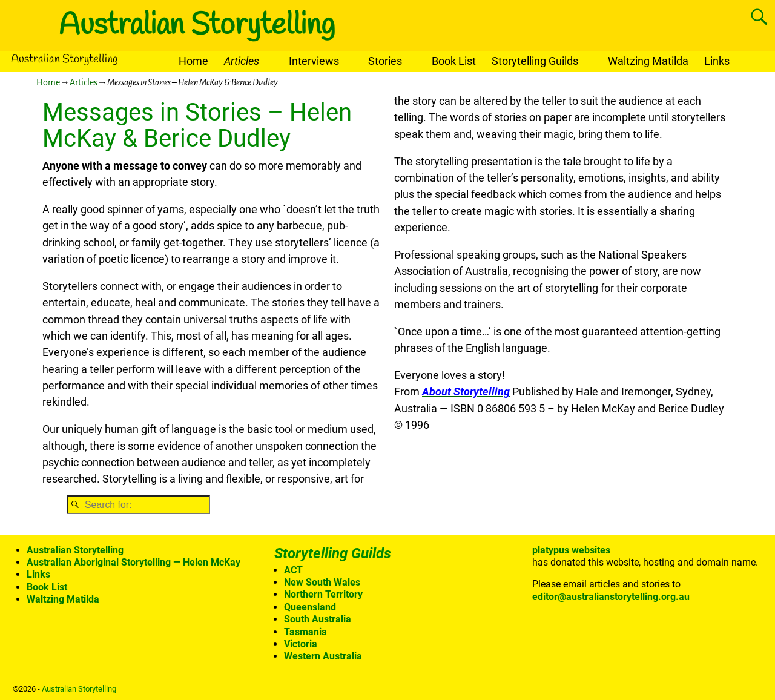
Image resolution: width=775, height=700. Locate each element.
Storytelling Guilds (535, 61)
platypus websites (571, 550)
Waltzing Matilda (648, 61)
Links (717, 61)
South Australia (318, 619)
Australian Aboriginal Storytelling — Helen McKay (134, 562)
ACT (293, 570)
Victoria (301, 644)
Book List (454, 61)
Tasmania (305, 632)
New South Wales (322, 582)
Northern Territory (323, 594)
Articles (242, 61)
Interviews (314, 61)
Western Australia (323, 656)
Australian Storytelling (197, 26)
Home (193, 61)
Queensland (310, 607)
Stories (385, 61)
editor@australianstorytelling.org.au (611, 597)
